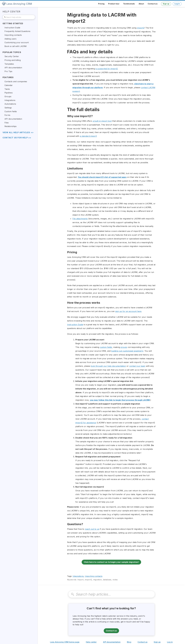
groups (124, 347)
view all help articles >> (18, 132)
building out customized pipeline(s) (127, 351)
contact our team (137, 366)
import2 (141, 28)
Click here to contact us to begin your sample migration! (111, 562)
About (141, 4)
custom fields (106, 347)
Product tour (114, 4)
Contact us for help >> (17, 138)
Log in (177, 4)
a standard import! (88, 136)
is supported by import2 (107, 69)
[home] (17, 4)
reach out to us (92, 529)
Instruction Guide (75, 325)
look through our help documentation (108, 366)
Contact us (153, 4)
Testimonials (129, 4)
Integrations (78, 576)
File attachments (80, 219)
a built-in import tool (102, 121)
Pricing (101, 4)
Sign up (166, 4)
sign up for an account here (128, 311)
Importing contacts (94, 576)
